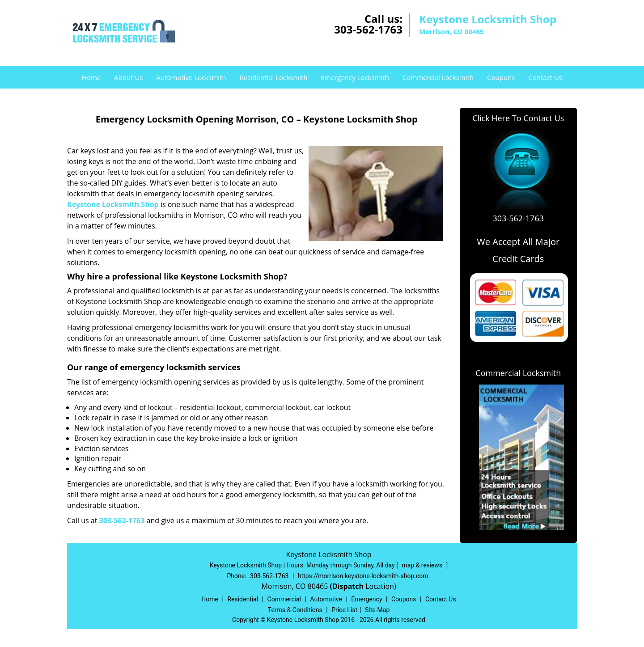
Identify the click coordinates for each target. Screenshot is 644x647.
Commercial (284, 599)
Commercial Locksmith (438, 77)
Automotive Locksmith (191, 77)
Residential (243, 599)
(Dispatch (347, 586)
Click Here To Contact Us (518, 118)
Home (91, 77)
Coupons (501, 77)
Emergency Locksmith (355, 77)
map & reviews (423, 565)
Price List (344, 610)
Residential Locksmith (274, 77)
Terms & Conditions (295, 610)
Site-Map (377, 610)
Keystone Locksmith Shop (113, 204)
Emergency (366, 599)
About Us (128, 77)
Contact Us (545, 77)
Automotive (326, 599)
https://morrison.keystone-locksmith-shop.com (363, 576)
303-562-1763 (368, 29)
